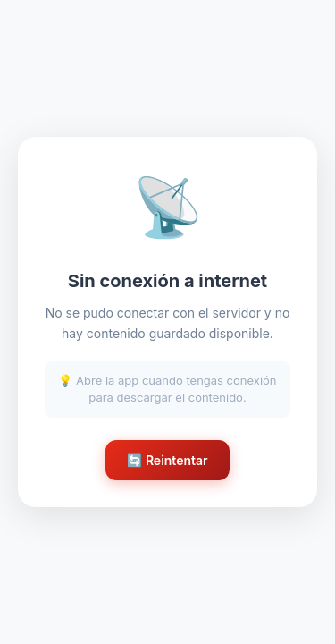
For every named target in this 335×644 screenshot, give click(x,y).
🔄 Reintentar (167, 460)
